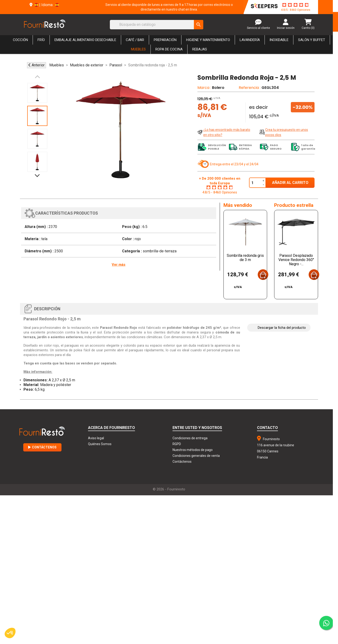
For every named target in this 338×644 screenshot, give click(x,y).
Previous (37, 79)
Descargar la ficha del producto (282, 328)
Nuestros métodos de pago (193, 450)
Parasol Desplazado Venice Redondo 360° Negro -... (296, 260)
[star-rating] (296, 5)
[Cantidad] (255, 183)
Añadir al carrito (290, 183)
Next (37, 173)
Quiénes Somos (100, 444)
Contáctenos (42, 447)
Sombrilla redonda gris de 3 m (245, 258)
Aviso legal (96, 438)
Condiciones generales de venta (196, 456)
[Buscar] (157, 25)
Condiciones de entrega (190, 438)
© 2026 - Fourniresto (169, 489)
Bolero (218, 88)
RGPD (177, 444)
